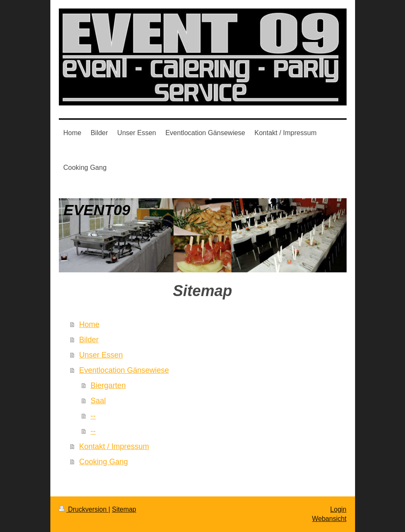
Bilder (89, 340)
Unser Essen (101, 355)
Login (338, 509)
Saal (98, 401)
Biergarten (108, 385)
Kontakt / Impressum (114, 446)
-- (93, 416)
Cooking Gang (103, 462)
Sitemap (124, 509)
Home (89, 324)
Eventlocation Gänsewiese (124, 370)
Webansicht (329, 519)
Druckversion (84, 509)
